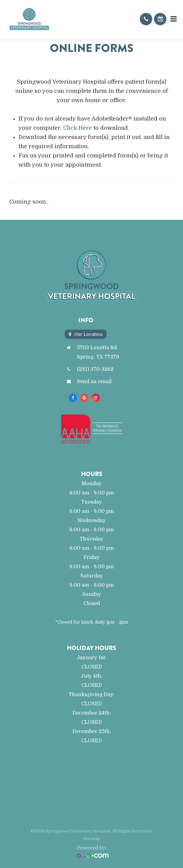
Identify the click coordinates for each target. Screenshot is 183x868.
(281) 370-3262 (95, 369)
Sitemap (92, 839)
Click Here (77, 128)
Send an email (94, 381)
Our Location (88, 334)
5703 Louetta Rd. (98, 348)
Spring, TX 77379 (98, 357)
